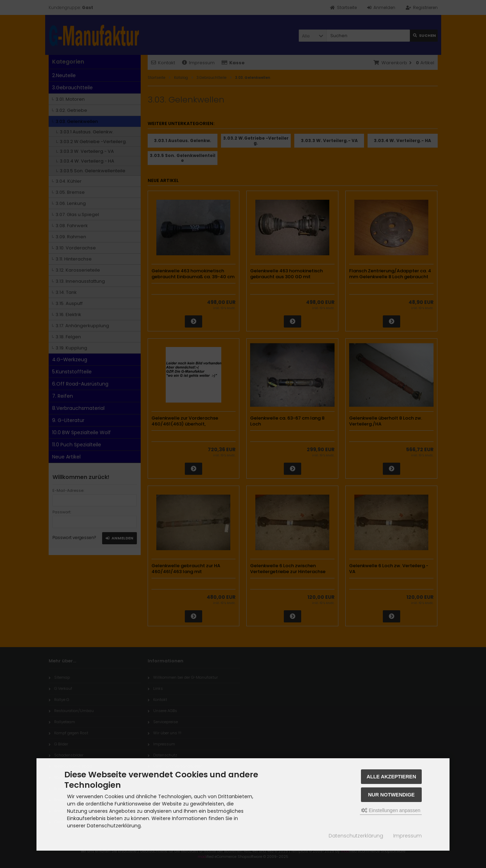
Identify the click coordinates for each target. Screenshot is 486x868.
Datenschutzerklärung (356, 836)
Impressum (407, 836)
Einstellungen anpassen (391, 810)
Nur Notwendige (391, 795)
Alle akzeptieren (391, 777)
